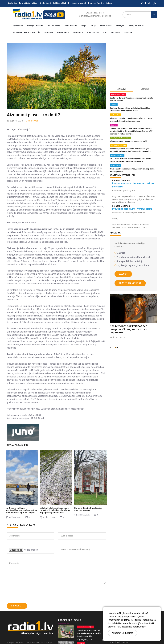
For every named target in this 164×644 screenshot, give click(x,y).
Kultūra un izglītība (119, 143)
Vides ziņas (115, 114)
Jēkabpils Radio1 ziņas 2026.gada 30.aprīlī (127, 140)
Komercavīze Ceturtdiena (100, 3)
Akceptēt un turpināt (122, 633)
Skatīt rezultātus (130, 280)
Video (35, 3)
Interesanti (78, 32)
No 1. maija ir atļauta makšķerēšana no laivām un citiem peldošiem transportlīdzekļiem (22, 487)
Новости (128, 32)
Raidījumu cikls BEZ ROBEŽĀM (27, 32)
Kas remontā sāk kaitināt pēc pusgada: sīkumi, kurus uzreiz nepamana (129, 326)
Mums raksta (106, 26)
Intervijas (120, 26)
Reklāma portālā (79, 3)
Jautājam (49, 32)
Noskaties (12, 3)
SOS (105, 32)
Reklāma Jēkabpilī (61, 3)
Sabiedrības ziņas (118, 95)
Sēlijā (83, 26)
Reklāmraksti (63, 32)
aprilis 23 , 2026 (117, 335)
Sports (114, 124)
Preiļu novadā (70, 26)
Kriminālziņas (93, 32)
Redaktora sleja (117, 153)
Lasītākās (145, 89)
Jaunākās (121, 89)
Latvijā (93, 26)
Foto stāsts (25, 3)
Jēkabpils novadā (35, 26)
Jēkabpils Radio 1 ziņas (120, 136)
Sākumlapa (18, 26)
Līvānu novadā (53, 26)
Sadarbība (118, 604)
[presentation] (31, 570)
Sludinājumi (45, 3)
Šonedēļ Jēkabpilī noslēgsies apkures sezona (88, 486)
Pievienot (17, 583)
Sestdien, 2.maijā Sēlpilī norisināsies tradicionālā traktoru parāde (89, 610)
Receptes (116, 32)
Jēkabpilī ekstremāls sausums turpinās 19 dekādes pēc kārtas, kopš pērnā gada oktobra (55, 487)
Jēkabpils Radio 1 (136, 26)
